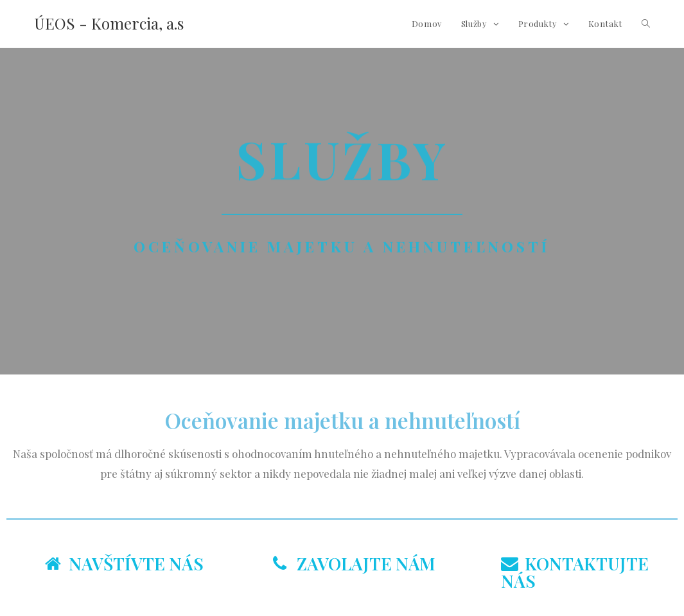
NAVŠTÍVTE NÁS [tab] (124, 563)
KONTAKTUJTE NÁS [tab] (575, 572)
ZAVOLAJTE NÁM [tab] (354, 563)
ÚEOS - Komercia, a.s (109, 23)
